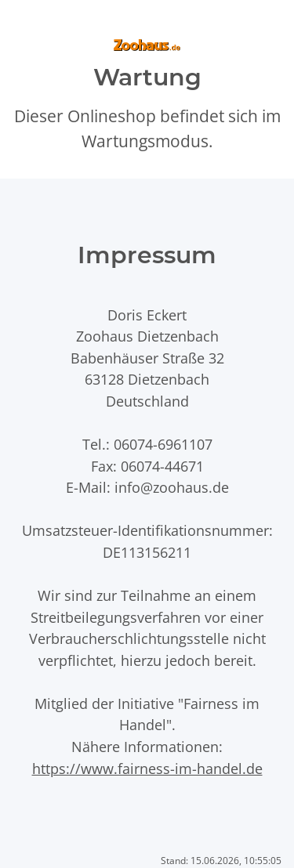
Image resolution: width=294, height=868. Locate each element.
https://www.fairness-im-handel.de (147, 768)
